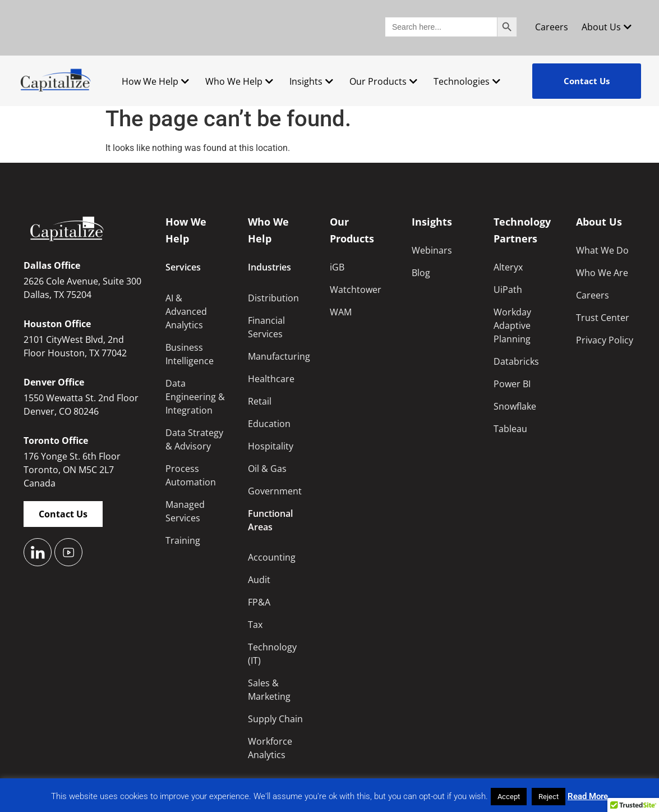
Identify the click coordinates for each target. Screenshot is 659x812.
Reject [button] (549, 797)
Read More (588, 796)
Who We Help (239, 81)
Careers (552, 27)
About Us (607, 27)
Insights (311, 81)
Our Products (383, 81)
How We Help (155, 81)
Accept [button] (509, 797)
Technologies (467, 81)
